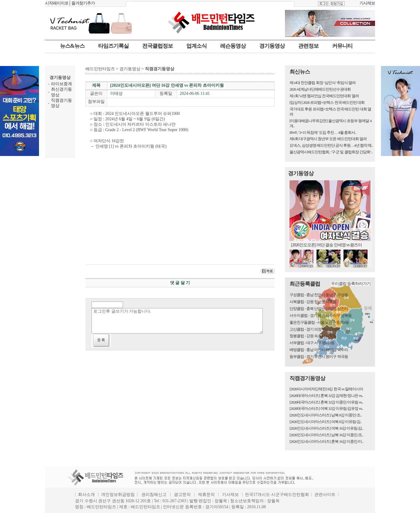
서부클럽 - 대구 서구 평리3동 (312, 343)
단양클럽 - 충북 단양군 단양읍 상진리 (319, 309)
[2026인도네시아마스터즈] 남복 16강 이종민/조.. (326, 435)
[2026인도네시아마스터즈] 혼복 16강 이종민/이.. (326, 441)
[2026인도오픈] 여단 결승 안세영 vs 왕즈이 (326, 245)
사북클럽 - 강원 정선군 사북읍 (313, 302)
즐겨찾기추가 (83, 3)
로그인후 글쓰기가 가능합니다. (177, 321)
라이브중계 (61, 84)
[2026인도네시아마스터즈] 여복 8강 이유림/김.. (325, 422)
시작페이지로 (57, 3)
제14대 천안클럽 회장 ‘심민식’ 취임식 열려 (322, 83)
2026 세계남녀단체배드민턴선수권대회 (320, 89)
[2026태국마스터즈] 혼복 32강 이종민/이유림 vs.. (326, 402)
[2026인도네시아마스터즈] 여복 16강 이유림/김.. (326, 428)
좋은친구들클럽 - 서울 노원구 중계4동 (319, 322)
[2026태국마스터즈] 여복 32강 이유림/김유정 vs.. (326, 408)
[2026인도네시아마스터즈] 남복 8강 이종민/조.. (325, 415)
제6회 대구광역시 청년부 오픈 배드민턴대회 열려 (328, 139)
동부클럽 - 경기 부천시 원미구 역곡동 (319, 357)
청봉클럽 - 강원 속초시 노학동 (313, 336)
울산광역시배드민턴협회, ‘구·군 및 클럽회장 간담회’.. (331, 152)
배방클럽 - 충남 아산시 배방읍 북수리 (319, 350)
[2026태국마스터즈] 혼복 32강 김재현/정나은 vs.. (326, 396)
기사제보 (367, 3)
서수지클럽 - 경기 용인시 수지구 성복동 (321, 315)
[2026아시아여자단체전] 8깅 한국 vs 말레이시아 (326, 389)
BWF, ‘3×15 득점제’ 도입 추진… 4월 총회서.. (323, 132)
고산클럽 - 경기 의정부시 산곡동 (315, 329)
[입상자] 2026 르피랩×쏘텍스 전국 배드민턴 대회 (327, 102)
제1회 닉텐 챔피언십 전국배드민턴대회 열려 (324, 96)
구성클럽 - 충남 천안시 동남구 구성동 (319, 295)
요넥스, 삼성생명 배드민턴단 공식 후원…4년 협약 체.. (331, 145)
